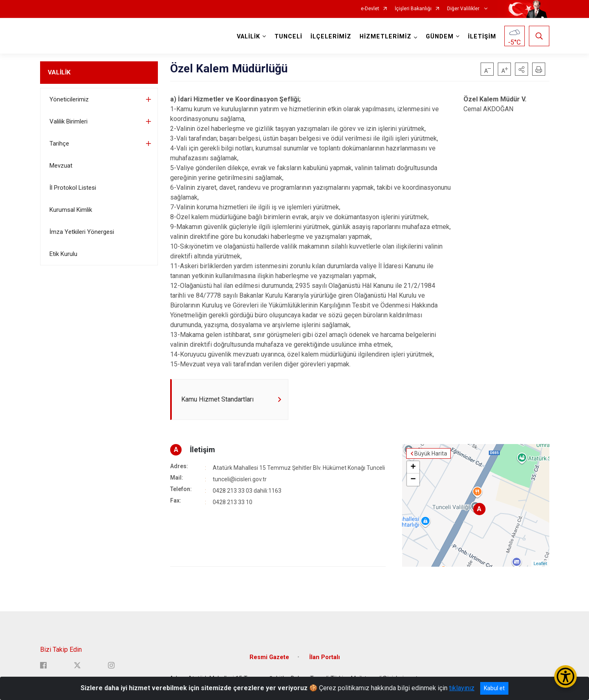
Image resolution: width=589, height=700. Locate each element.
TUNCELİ (288, 37)
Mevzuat (61, 166)
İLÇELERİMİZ (331, 37)
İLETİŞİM (482, 37)
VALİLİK (59, 72)
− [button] (413, 480)
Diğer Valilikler (464, 9)
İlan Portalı (325, 657)
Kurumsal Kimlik (71, 210)
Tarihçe (59, 144)
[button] (522, 69)
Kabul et (494, 688)
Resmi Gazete (269, 657)
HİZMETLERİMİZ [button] (386, 37)
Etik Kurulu (63, 254)
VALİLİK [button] (248, 37)
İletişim (202, 450)
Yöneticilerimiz (69, 99)
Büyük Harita (431, 453)
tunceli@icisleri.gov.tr (240, 479)
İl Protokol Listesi (73, 188)
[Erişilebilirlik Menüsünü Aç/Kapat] (565, 676)
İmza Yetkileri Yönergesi (82, 232)
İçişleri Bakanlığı (413, 9)
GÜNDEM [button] (440, 37)
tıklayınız (462, 688)
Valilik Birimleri (69, 121)
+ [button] (413, 467)
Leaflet (540, 563)
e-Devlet (370, 9)
